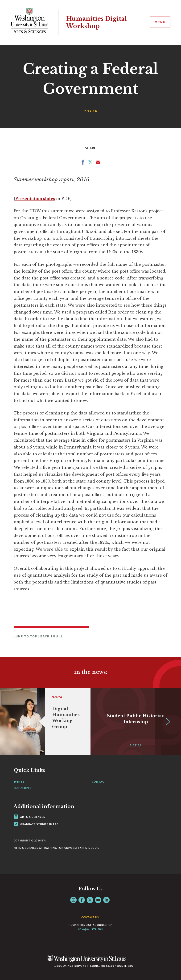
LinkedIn (106, 900)
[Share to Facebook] (83, 163)
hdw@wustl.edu (90, 929)
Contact (99, 782)
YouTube (98, 900)
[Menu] (160, 22)
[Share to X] (90, 163)
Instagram (73, 900)
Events (19, 782)
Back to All (52, 636)
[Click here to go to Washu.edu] (87, 961)
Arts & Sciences (29, 817)
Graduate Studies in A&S (36, 824)
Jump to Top (26, 636)
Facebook (82, 900)
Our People (23, 788)
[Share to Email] (98, 163)
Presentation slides (35, 199)
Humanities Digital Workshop (97, 22)
